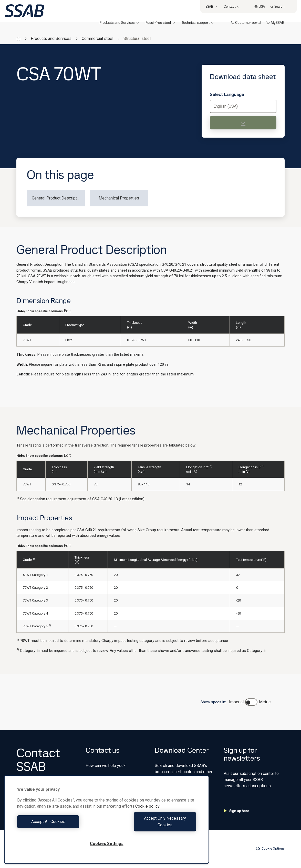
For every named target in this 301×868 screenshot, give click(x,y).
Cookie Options (270, 849)
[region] (107, 823)
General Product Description (57, 198)
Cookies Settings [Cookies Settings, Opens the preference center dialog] (107, 844)
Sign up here (236, 811)
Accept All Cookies (61, 825)
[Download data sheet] (243, 123)
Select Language (227, 94)
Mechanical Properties (119, 198)
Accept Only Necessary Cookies (153, 825)
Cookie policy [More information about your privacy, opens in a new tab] (147, 813)
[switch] (251, 702)
